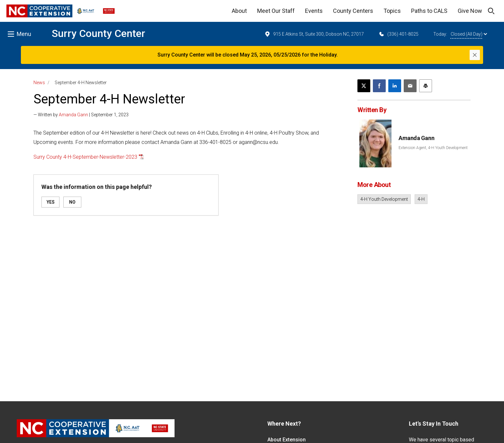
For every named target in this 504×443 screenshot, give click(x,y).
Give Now (470, 11)
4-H (421, 199)
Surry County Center (99, 33)
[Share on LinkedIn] (395, 86)
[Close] (475, 55)
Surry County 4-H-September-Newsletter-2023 (85, 157)
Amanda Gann (73, 115)
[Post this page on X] (364, 86)
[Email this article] (410, 86)
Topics (392, 11)
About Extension (287, 440)
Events (314, 11)
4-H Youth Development (384, 199)
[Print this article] (426, 86)
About (239, 11)
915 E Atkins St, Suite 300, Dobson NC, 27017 (314, 34)
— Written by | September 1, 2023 (81, 115)
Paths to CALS (429, 11)
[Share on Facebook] (379, 86)
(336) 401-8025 (398, 34)
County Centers (353, 11)
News (39, 83)
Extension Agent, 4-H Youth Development (433, 148)
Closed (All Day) (469, 34)
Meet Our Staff (276, 11)
